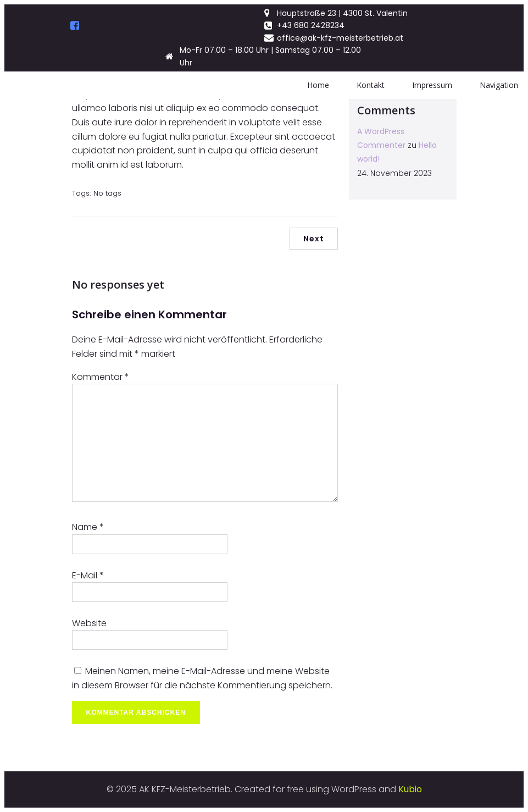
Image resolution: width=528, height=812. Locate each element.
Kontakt (371, 85)
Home (318, 85)
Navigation (499, 85)
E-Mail (88, 575)
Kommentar (101, 377)
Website (89, 623)
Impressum (432, 85)
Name (88, 527)
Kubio (410, 789)
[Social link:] (75, 26)
